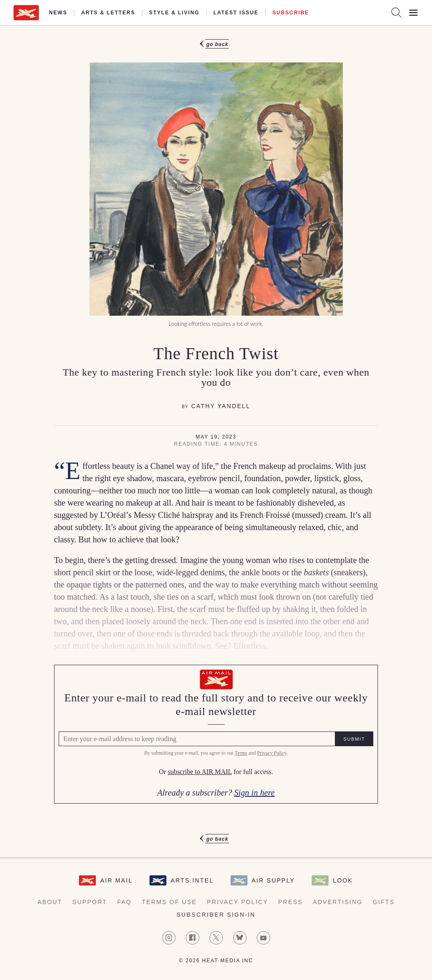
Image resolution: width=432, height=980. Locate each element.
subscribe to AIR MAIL (200, 772)
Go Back (217, 44)
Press (291, 902)
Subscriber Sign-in (216, 915)
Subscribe (291, 13)
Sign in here (255, 793)
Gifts (384, 902)
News (58, 13)
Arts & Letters (108, 13)
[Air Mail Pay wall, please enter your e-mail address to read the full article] (216, 734)
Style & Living (174, 13)
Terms (241, 753)
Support (90, 902)
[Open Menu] (413, 13)
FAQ (125, 902)
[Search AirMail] (397, 13)
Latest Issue (236, 13)
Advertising (338, 902)
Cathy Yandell (221, 406)
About (50, 902)
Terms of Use (169, 902)
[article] (216, 441)
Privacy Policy (272, 753)
